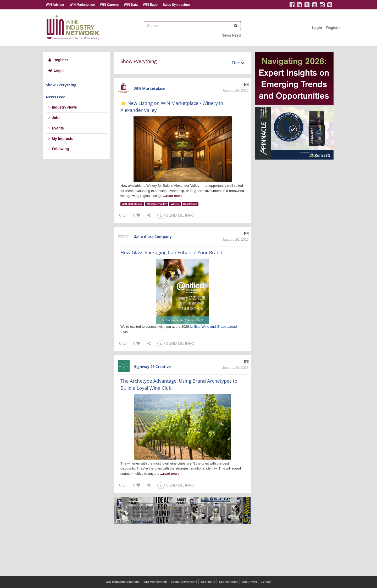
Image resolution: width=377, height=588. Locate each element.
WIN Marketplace (82, 5)
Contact (266, 582)
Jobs (54, 118)
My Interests (61, 139)
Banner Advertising (184, 582)
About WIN (250, 582)
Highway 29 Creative (152, 367)
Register (334, 28)
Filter (238, 63)
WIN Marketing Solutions (123, 582)
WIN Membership (155, 582)
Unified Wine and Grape (208, 327)
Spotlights (208, 582)
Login (317, 28)
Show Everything (61, 85)
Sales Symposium (176, 5)
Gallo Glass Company (153, 237)
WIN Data (131, 5)
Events (56, 128)
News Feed (231, 35)
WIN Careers (109, 5)
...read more (173, 196)
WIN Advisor (55, 5)
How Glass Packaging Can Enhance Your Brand (171, 252)
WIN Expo (150, 5)
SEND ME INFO (176, 215)
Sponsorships (228, 582)
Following (59, 149)
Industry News (63, 107)
